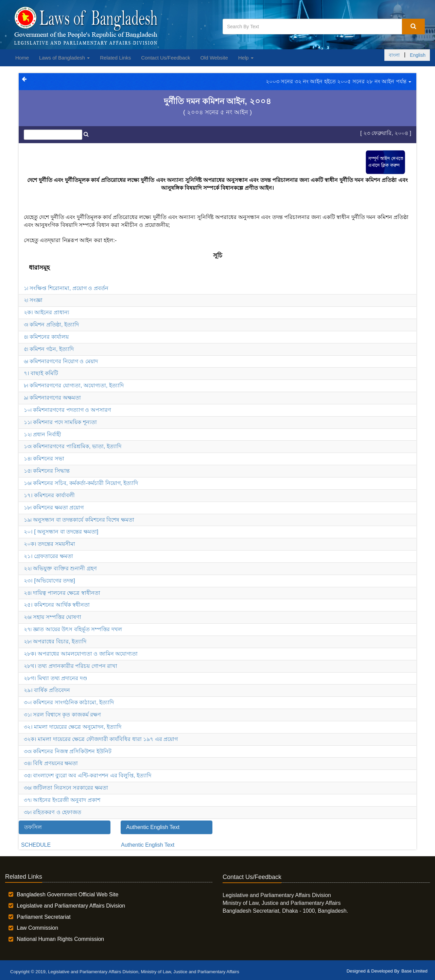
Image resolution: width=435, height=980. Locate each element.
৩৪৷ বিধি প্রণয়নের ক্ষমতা (51, 763)
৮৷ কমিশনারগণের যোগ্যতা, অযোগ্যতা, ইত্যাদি (74, 385)
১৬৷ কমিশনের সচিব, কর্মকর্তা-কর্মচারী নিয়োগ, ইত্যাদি (81, 483)
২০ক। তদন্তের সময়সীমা (49, 544)
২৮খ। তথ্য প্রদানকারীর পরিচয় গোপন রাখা (71, 666)
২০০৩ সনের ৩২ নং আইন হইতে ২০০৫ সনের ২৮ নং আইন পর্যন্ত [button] (338, 81)
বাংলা (394, 55)
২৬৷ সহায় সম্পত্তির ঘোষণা (53, 617)
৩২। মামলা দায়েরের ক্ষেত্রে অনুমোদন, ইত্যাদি (73, 727)
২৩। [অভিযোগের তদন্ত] (49, 581)
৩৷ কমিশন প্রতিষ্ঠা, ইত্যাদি (51, 325)
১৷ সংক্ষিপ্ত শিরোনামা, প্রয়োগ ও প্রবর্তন (66, 288)
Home (22, 58)
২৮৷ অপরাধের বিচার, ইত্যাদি (55, 641)
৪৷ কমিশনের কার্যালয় (46, 337)
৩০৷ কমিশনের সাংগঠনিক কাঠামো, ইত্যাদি (69, 702)
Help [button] (246, 58)
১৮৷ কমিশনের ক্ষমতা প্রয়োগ (54, 508)
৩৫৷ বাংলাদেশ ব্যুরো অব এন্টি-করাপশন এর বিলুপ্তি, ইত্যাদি (88, 775)
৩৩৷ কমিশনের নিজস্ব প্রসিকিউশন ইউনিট (68, 751)
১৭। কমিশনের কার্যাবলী (49, 495)
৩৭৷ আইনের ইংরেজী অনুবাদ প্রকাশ (62, 800)
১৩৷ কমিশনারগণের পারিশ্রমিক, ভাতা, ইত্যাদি (73, 446)
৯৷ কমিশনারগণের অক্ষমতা (52, 398)
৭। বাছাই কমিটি (41, 373)
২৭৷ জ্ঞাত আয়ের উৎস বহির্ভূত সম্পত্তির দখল (73, 629)
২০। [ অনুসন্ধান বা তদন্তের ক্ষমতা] (61, 532)
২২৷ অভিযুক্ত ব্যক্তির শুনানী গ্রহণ (60, 568)
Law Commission (37, 928)
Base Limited (414, 971)
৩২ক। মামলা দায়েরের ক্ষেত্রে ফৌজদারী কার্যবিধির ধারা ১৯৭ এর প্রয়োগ (101, 739)
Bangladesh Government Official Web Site (67, 894)
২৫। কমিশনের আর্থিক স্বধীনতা (57, 605)
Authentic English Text (148, 845)
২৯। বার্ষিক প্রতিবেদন (47, 690)
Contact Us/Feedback (166, 58)
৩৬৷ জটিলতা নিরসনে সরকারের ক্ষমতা (66, 788)
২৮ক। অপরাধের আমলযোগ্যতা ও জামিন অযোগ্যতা (81, 654)
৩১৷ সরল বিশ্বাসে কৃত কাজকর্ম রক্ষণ (62, 715)
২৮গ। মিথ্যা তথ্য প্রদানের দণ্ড (56, 678)
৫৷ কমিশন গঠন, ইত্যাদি (49, 349)
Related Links (115, 58)
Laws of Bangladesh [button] (64, 58)
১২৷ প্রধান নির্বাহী (42, 434)
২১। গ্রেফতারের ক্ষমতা (48, 556)
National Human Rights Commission (60, 939)
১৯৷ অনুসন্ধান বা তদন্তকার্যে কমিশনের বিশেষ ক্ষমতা (79, 520)
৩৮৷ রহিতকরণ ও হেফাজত (53, 812)
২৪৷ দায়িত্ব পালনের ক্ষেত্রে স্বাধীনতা (62, 593)
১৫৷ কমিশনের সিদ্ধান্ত (47, 471)
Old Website (214, 58)
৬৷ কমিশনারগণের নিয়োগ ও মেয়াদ (61, 361)
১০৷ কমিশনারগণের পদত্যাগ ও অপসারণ (67, 410)
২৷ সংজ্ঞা (33, 300)
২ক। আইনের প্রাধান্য (47, 312)
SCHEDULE (36, 845)
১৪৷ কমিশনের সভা (44, 459)
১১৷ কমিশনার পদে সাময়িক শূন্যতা (60, 422)
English (418, 55)
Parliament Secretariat (43, 917)
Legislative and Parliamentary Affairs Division (71, 906)
